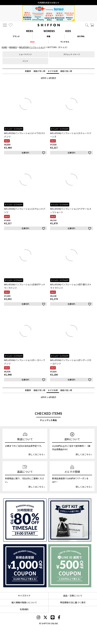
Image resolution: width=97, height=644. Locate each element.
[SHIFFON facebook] (59, 618)
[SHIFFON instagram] (38, 618)
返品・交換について (73, 596)
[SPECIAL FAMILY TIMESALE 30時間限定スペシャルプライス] (25, 520)
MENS (30, 31)
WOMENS (49, 31)
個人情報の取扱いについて (24, 602)
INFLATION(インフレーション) (32, 47)
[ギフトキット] (70, 520)
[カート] (92, 25)
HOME (4, 47)
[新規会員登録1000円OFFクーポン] (25, 566)
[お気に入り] (11, 25)
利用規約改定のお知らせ (48, 3)
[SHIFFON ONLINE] (49, 25)
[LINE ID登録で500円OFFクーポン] (70, 566)
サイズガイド (24, 596)
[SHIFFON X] (45, 618)
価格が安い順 (39, 71)
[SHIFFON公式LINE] (53, 618)
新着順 (28, 71)
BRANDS (13, 47)
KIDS (68, 31)
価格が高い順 (66, 71)
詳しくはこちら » (37, 454)
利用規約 (24, 609)
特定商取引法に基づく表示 (73, 602)
